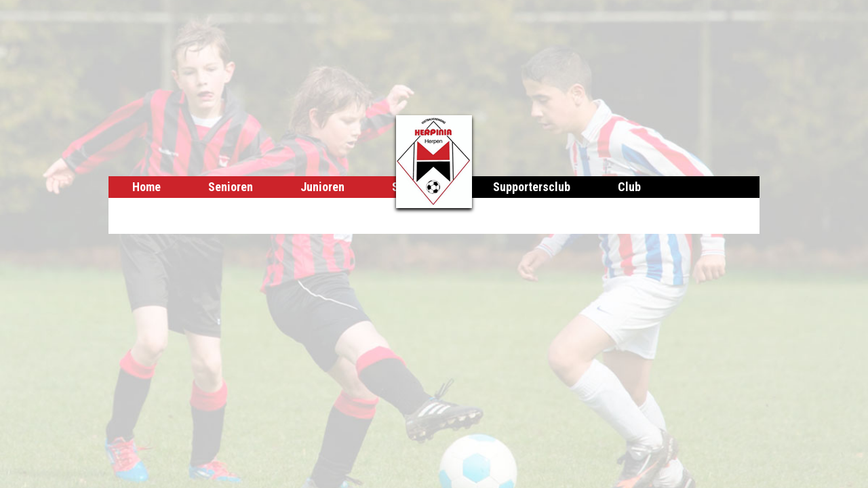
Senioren (231, 187)
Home (146, 187)
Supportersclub (532, 187)
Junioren (322, 187)
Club (629, 187)
